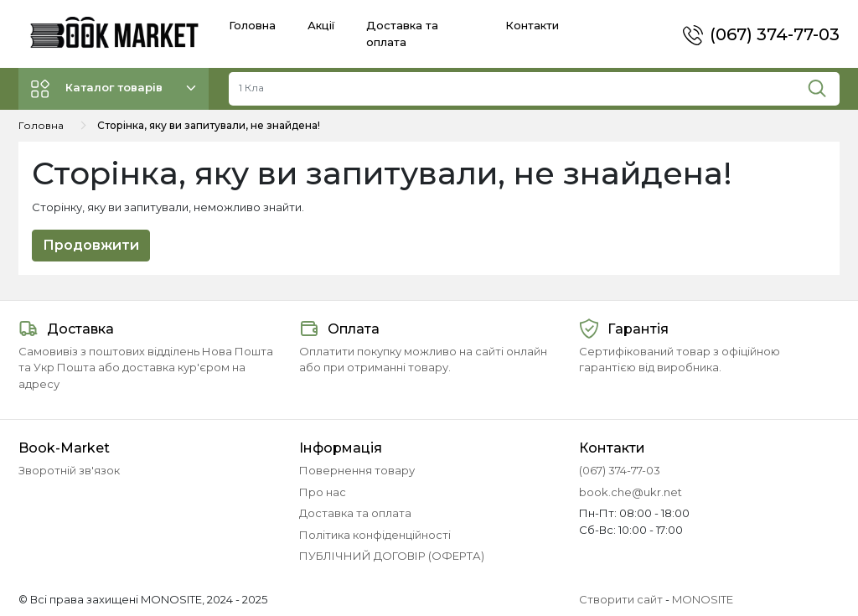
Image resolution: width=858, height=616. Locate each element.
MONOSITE (703, 599)
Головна (252, 25)
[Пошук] (823, 85)
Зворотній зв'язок (69, 470)
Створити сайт (621, 599)
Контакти (532, 25)
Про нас (323, 492)
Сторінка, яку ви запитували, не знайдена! (209, 125)
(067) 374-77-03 (775, 34)
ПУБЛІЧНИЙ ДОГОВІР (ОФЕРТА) (392, 556)
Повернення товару (357, 470)
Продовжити (91, 245)
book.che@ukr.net (631, 492)
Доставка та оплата (355, 513)
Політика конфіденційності (375, 535)
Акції (321, 25)
